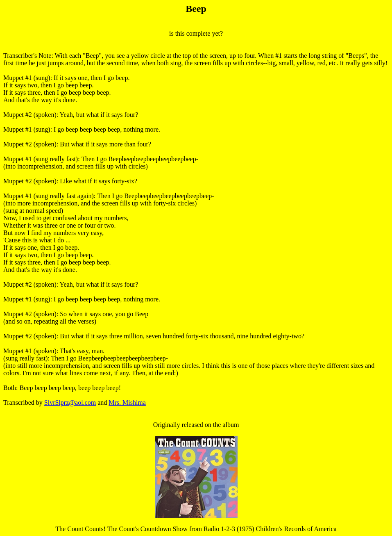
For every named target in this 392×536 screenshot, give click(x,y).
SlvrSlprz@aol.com (70, 403)
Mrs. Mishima (127, 403)
